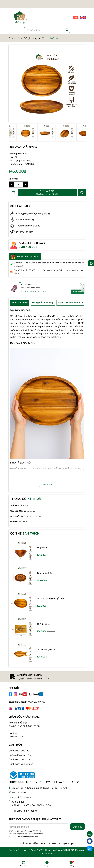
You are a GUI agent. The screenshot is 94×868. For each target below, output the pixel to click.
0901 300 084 (28, 247)
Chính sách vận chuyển (21, 764)
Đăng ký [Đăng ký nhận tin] (78, 827)
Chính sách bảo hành (20, 759)
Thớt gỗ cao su (44, 624)
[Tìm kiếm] (67, 30)
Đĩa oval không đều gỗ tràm (51, 598)
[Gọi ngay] (90, 834)
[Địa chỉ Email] (39, 827)
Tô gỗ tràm (42, 548)
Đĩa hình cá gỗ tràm (46, 649)
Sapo (49, 854)
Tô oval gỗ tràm (45, 573)
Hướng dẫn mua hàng (20, 755)
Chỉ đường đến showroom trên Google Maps (47, 843)
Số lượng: (13, 179)
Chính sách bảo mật (19, 751)
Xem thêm (47, 484)
